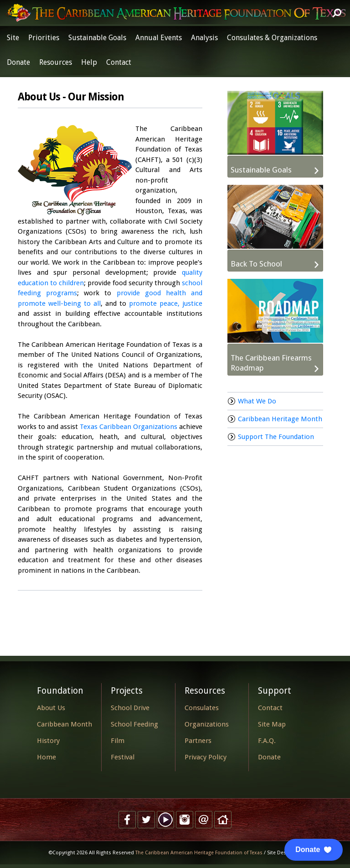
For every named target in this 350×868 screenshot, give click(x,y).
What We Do (257, 401)
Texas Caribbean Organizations (129, 427)
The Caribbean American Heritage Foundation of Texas (199, 853)
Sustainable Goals (97, 38)
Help (89, 62)
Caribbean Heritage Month (280, 419)
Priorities (44, 38)
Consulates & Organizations (272, 38)
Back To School (256, 264)
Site (13, 38)
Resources (56, 62)
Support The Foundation (276, 437)
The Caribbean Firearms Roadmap (271, 363)
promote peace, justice (166, 303)
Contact (119, 62)
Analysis (204, 38)
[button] (314, 850)
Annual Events (159, 38)
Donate (18, 62)
